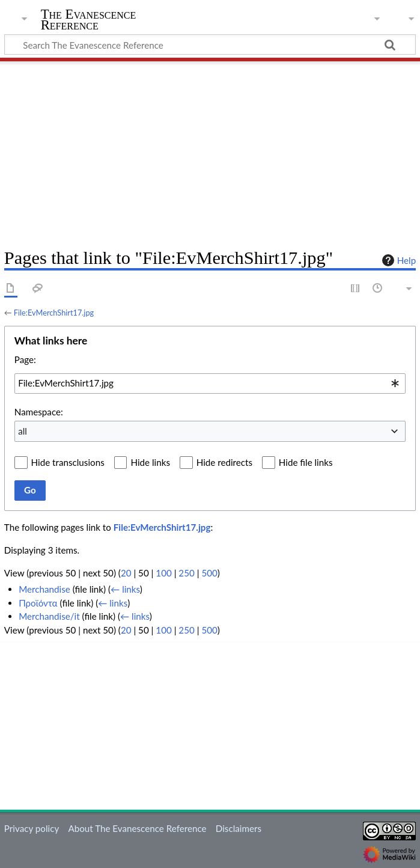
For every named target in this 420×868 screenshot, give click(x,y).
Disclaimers (239, 828)
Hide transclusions (68, 462)
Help (397, 260)
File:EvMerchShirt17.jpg (54, 313)
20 (126, 573)
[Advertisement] (210, 150)
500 (209, 573)
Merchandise (44, 589)
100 (163, 573)
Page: (25, 359)
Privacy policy (32, 828)
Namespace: (39, 412)
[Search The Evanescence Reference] (210, 44)
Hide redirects (224, 462)
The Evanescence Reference (89, 20)
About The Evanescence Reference (137, 828)
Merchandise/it (49, 616)
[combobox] (210, 384)
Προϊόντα (38, 603)
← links (125, 589)
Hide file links (306, 462)
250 (186, 573)
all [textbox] (23, 431)
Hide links (150, 462)
